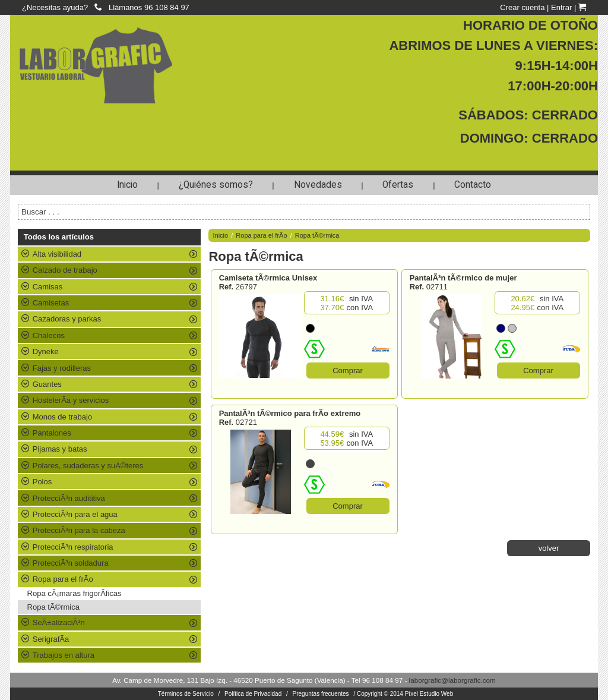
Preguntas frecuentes (321, 694)
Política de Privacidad (253, 694)
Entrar (561, 7)
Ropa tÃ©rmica (53, 607)
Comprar (348, 371)
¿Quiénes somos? (216, 185)
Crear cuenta (522, 7)
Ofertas (398, 185)
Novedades (318, 185)
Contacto (473, 185)
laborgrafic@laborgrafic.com (452, 680)
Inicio (127, 185)
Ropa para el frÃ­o (261, 235)
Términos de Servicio (186, 694)
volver (549, 548)
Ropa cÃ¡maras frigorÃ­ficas (75, 593)
